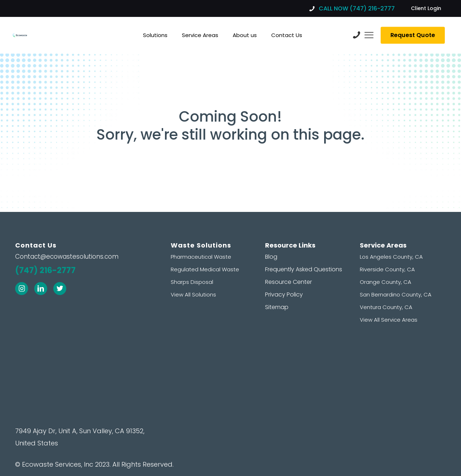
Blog (271, 257)
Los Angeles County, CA (391, 257)
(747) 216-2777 (45, 270)
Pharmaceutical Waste (201, 257)
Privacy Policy (284, 294)
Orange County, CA (386, 282)
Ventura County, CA (386, 307)
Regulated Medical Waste (205, 269)
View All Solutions (193, 294)
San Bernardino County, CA (396, 294)
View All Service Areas (389, 320)
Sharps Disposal (192, 282)
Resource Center (288, 282)
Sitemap (277, 307)
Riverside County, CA (387, 269)
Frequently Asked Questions (304, 269)
